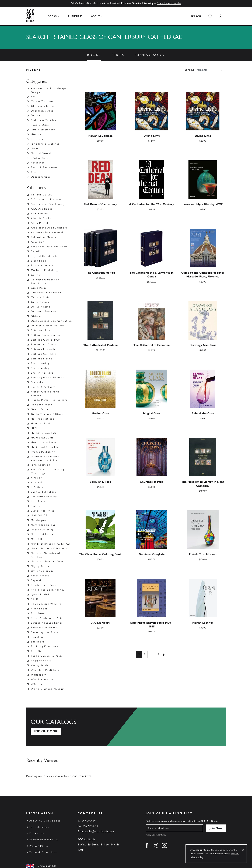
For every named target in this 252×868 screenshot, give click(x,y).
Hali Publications (43, 419)
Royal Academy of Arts (47, 618)
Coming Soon (150, 55)
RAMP (35, 599)
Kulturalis (38, 482)
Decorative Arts (42, 111)
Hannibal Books (42, 424)
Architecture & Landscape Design (49, 90)
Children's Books (43, 106)
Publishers (75, 16)
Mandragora (39, 520)
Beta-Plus (37, 251)
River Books (39, 609)
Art (33, 97)
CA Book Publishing (44, 270)
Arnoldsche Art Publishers (49, 228)
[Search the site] (196, 16)
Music (35, 149)
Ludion (36, 506)
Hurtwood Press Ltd (45, 447)
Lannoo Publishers (43, 492)
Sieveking (37, 637)
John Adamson (41, 465)
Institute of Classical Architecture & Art (45, 458)
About (95, 16)
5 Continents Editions (46, 199)
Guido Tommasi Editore (47, 414)
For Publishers (39, 827)
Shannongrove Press (45, 632)
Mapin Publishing (42, 530)
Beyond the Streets (44, 256)
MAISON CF (39, 515)
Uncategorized (41, 177)
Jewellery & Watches (45, 144)
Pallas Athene (40, 576)
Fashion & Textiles (44, 120)
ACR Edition (39, 214)
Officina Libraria (42, 571)
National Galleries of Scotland (46, 555)
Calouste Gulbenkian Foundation (45, 282)
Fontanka (37, 382)
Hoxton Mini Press (44, 442)
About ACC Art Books (45, 821)
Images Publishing (43, 452)
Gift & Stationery (43, 130)
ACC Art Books (42, 209)
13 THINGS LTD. (42, 195)
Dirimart (37, 316)
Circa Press (39, 288)
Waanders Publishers (45, 670)
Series (118, 55)
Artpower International (47, 232)
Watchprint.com (42, 679)
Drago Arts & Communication (51, 321)
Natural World (41, 153)
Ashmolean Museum (44, 237)
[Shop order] (207, 70)
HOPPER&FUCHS (42, 438)
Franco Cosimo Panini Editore (46, 394)
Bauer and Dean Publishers (49, 247)
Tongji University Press (47, 656)
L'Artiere (37, 487)
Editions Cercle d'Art (46, 340)
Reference (38, 163)
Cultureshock (40, 302)
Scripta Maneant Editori (47, 623)
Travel (35, 172)
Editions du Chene (44, 344)
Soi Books (38, 642)
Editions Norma (42, 359)
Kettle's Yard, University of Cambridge (50, 471)
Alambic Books (41, 218)
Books (52, 16)
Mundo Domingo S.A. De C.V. (51, 544)
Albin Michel (40, 223)
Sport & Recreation (44, 167)
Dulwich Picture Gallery (47, 326)
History (36, 134)
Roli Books (38, 613)
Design (36, 115)
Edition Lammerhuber (46, 335)
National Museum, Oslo (47, 561)
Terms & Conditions (43, 852)
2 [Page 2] (145, 654)
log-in (37, 776)
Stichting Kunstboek (45, 646)
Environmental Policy (44, 840)
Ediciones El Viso (43, 330)
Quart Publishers (43, 594)
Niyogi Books (40, 566)
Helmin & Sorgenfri (44, 433)
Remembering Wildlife (46, 604)
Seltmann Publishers (45, 628)
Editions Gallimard (44, 354)
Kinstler (36, 478)
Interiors (37, 139)
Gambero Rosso (42, 405)
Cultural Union (41, 297)
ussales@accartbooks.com (99, 831)
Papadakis (37, 580)
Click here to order (169, 3)
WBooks (37, 684)
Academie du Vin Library (48, 204)
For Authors (38, 833)
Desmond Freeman (43, 311)
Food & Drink (40, 125)
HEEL (34, 428)
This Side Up (40, 651)
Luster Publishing (43, 511)
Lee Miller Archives (44, 497)
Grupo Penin (40, 409)
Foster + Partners (43, 387)
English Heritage (42, 373)
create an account (54, 776)
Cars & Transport (43, 101)
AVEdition (38, 242)
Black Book (38, 261)
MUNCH (37, 539)
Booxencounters (42, 265)
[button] (210, 16)
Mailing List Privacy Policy (156, 835)
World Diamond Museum (48, 689)
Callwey (36, 275)
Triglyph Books (41, 661)
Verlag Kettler (41, 665)
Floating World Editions (47, 378)
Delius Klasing (41, 307)
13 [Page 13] (158, 654)
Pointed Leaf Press (44, 585)
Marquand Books (42, 534)
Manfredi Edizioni (43, 525)
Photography (40, 158)
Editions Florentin (43, 349)
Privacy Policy (39, 846)
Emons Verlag (40, 363)
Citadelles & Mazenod (46, 293)
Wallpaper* (39, 675)
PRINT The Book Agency (48, 590)
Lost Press (38, 501)
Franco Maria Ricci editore (49, 400)
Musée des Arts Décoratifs (49, 549)
